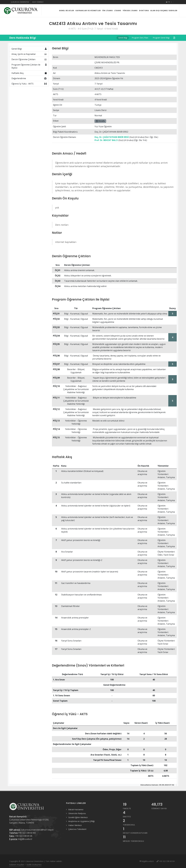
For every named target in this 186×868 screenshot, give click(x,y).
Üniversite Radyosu (77, 813)
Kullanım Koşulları (17, 865)
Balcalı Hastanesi (76, 809)
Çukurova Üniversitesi (20, 2)
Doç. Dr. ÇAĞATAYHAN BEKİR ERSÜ (112, 137)
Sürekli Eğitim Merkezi (78, 817)
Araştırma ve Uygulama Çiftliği (81, 821)
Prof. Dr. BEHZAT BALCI (106, 140)
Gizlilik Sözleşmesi (34, 865)
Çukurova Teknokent (77, 829)
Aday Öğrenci (38, 2)
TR (169, 2)
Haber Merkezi (75, 825)
